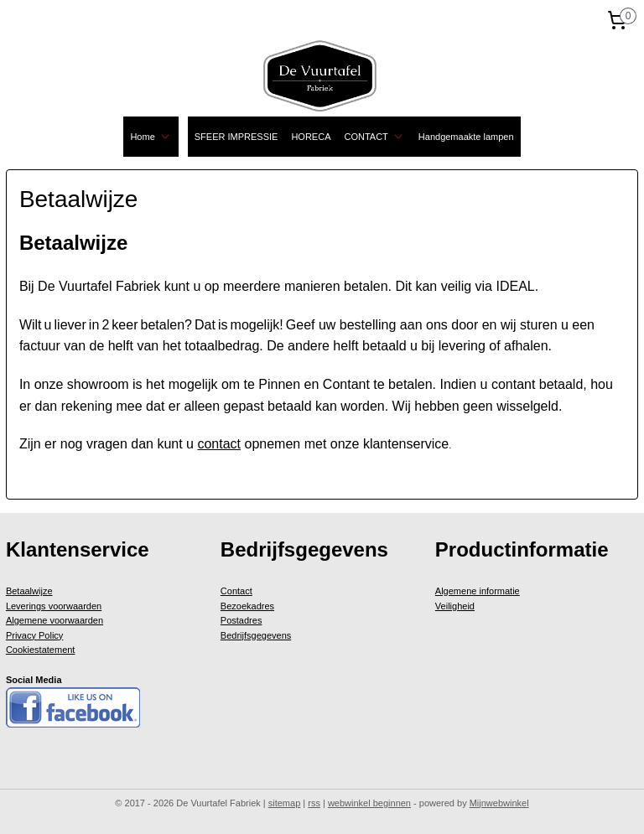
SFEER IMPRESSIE (236, 137)
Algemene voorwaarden (55, 620)
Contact (236, 591)
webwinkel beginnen (369, 803)
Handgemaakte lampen (466, 137)
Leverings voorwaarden (54, 606)
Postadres (241, 620)
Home (151, 137)
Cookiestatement (41, 650)
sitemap (285, 803)
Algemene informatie (478, 591)
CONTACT (374, 137)
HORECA (311, 137)
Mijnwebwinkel (499, 803)
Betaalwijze (29, 591)
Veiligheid (455, 606)
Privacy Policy (34, 635)
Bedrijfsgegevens (256, 635)
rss (314, 803)
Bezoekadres (247, 606)
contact (219, 445)
